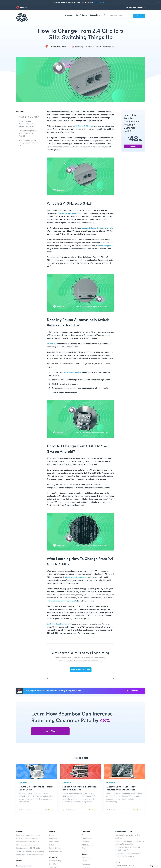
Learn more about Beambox (135, 8)
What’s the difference (67, 214)
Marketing (77, 47)
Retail (51, 845)
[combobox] (154, 866)
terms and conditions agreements (63, 601)
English (153, 866)
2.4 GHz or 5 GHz (82, 126)
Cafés (51, 835)
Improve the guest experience (28, 835)
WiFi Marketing (55, 861)
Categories (95, 15)
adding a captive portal (74, 577)
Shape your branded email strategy (30, 851)
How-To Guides (81, 15)
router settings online (72, 372)
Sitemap (85, 848)
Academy (69, 15)
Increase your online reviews (28, 842)
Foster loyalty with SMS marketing (30, 855)
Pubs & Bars (54, 838)
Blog (84, 835)
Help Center (87, 838)
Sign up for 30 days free (81, 670)
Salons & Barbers (56, 848)
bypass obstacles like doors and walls (97, 228)
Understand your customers (27, 838)
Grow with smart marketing (27, 845)
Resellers (86, 842)
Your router (52, 344)
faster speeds (107, 246)
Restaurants (54, 842)
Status (85, 861)
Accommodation (56, 851)
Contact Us (87, 858)
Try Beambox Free (134, 691)
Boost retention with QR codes (28, 848)
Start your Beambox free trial (59, 624)
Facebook (86, 864)
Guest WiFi (54, 864)
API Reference (88, 845)
